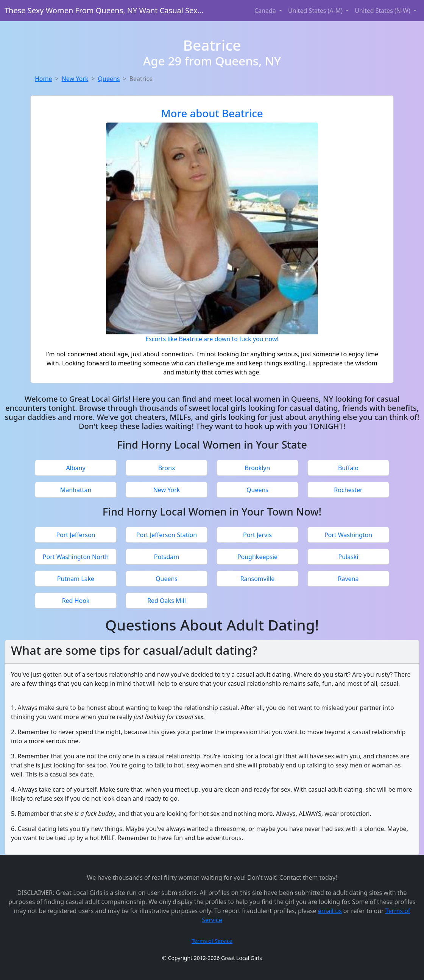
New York (75, 79)
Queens (109, 79)
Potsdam (167, 557)
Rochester (348, 490)
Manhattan (76, 490)
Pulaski (348, 557)
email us (330, 911)
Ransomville (258, 579)
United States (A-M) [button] (316, 11)
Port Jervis (257, 535)
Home (44, 79)
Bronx (167, 468)
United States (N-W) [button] (383, 11)
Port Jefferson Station (167, 535)
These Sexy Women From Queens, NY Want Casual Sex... (104, 10)
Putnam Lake (76, 579)
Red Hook (76, 601)
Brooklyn (258, 468)
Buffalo (348, 468)
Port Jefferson (76, 535)
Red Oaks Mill (167, 601)
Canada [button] (266, 11)
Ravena (348, 579)
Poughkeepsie (257, 557)
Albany (76, 468)
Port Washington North (76, 557)
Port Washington (348, 535)
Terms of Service (212, 941)
